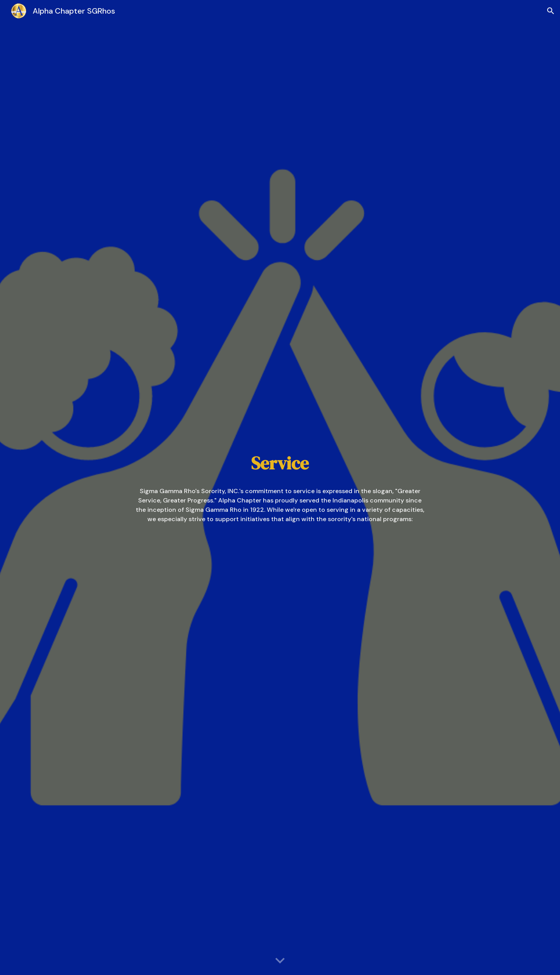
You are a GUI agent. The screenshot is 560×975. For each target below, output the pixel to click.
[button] (551, 11)
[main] (280, 463)
